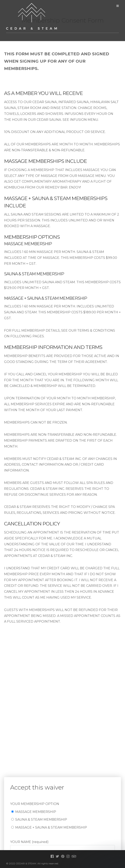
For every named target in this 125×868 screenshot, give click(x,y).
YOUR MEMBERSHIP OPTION (35, 804)
